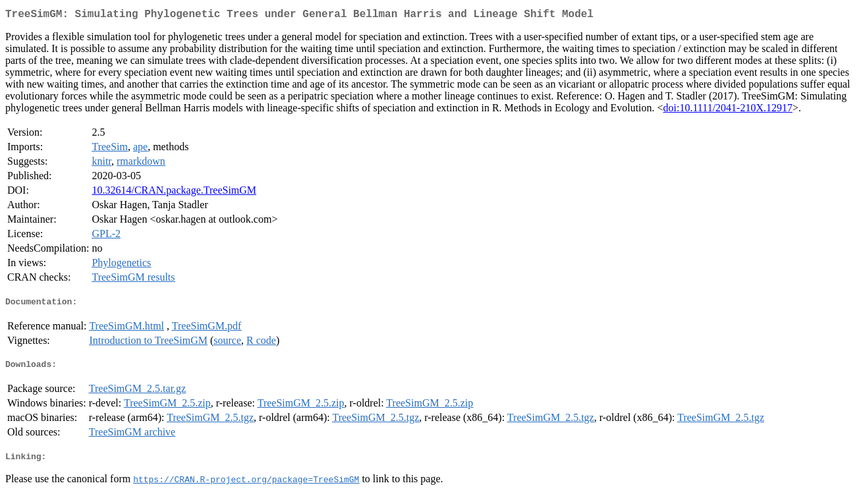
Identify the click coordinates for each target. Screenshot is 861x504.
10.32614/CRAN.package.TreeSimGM (174, 193)
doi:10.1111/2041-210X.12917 (728, 110)
